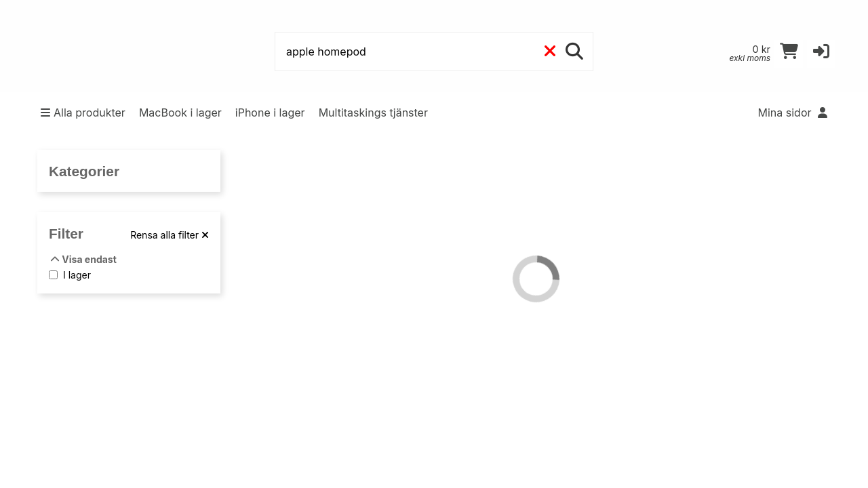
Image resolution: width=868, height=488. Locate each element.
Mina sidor (793, 113)
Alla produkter (83, 113)
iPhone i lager (270, 113)
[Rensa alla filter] (170, 235)
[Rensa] (550, 52)
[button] (821, 54)
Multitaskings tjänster (373, 113)
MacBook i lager (180, 113)
